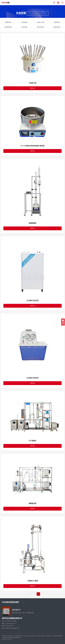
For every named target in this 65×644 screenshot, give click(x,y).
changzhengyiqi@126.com (11, 624)
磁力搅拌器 (12, 638)
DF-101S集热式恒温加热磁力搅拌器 (33, 146)
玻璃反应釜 (8, 22)
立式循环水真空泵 (32, 301)
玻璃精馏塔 (32, 223)
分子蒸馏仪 (32, 441)
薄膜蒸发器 (32, 503)
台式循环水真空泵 (32, 378)
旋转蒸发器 (24, 22)
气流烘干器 (32, 83)
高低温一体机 (41, 22)
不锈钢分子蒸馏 (32, 581)
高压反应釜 (24, 27)
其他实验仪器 (57, 27)
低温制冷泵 (57, 22)
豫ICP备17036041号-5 (7, 639)
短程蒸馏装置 (8, 27)
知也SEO (54, 636)
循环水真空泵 (41, 27)
